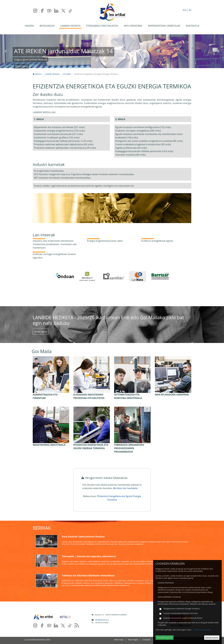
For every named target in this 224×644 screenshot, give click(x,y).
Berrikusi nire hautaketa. (126, 488)
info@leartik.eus (102, 620)
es (190, 10)
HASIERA (29, 26)
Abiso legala (133, 640)
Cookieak (146, 640)
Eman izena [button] (21, 66)
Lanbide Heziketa (52, 74)
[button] (6, 51)
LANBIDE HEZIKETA (70, 26)
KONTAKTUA (193, 26)
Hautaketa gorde (164, 638)
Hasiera (37, 74)
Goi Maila (67, 74)
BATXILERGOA (47, 26)
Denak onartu (212, 638)
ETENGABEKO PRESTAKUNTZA (102, 26)
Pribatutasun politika (202, 630)
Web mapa (119, 640)
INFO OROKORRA (133, 26)
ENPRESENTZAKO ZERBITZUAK (164, 26)
